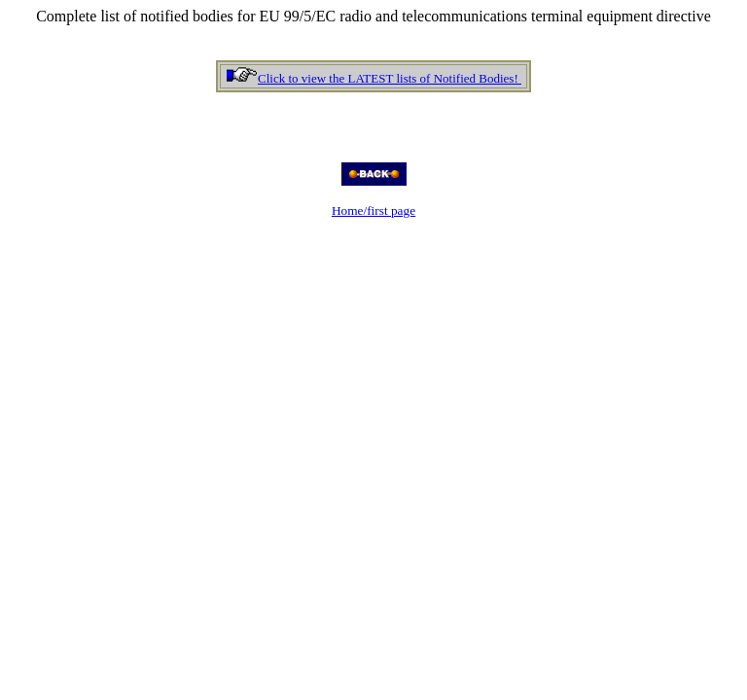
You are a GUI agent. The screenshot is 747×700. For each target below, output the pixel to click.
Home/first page (373, 210)
